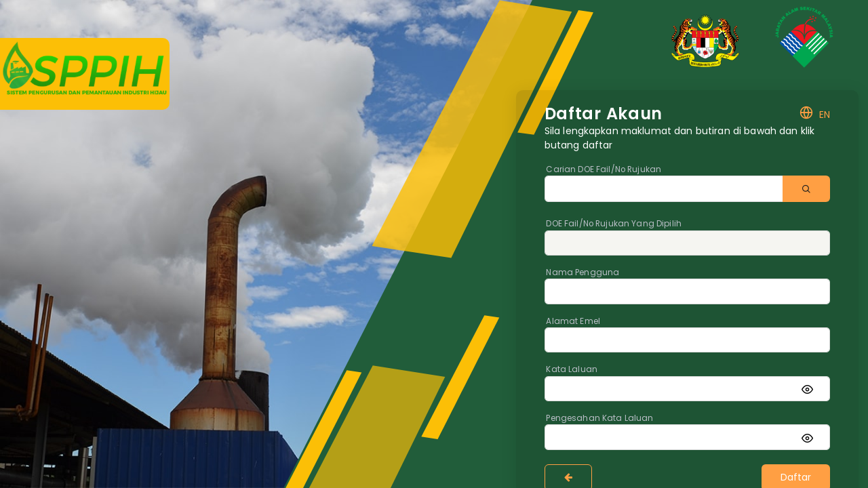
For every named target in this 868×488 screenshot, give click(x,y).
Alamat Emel (573, 321)
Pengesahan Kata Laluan (599, 418)
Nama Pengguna (583, 272)
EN (815, 115)
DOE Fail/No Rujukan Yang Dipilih (613, 224)
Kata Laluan (572, 369)
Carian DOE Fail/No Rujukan (604, 169)
